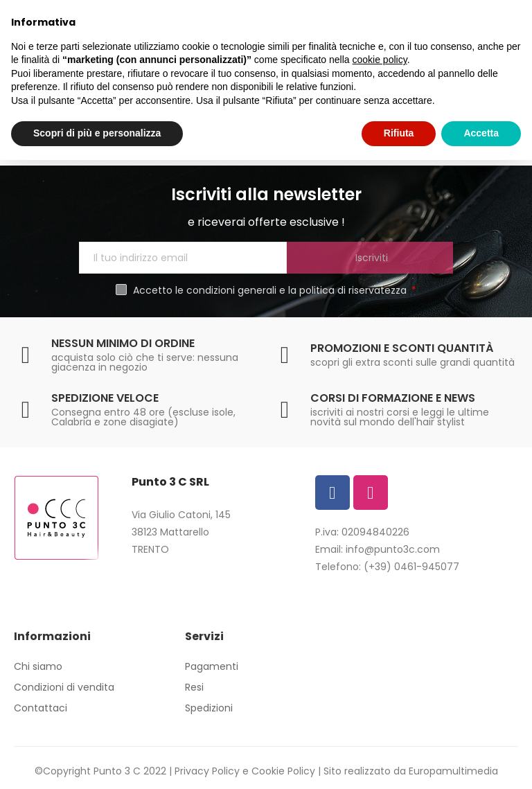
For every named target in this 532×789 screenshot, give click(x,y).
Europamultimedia (453, 771)
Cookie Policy (283, 771)
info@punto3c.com (393, 549)
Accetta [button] (481, 133)
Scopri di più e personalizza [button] (97, 133)
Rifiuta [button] (399, 133)
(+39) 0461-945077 (411, 567)
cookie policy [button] (380, 60)
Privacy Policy (207, 771)
